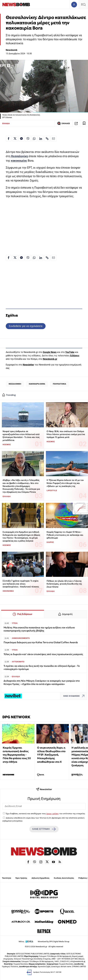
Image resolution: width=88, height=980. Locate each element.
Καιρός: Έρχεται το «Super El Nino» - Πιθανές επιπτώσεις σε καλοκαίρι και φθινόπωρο (65, 535)
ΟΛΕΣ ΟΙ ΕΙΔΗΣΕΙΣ (74, 696)
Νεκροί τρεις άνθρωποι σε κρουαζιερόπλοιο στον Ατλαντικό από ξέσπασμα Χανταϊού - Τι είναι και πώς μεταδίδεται (21, 436)
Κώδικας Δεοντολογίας (64, 878)
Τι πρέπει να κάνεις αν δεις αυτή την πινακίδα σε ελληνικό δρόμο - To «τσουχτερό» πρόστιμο (42, 668)
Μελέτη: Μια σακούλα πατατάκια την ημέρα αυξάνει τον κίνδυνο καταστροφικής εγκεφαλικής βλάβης (39, 629)
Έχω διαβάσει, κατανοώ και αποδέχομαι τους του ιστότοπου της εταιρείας (45, 814)
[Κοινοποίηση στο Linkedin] (41, 139)
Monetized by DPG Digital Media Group (54, 942)
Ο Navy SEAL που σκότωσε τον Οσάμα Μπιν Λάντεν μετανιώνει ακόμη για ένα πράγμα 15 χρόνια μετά (66, 434)
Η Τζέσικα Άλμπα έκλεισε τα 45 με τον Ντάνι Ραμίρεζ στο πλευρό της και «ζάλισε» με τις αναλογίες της (65, 483)
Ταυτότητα (7, 878)
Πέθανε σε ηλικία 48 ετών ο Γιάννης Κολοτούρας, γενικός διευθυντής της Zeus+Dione (64, 584)
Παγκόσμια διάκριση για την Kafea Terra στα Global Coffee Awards (41, 642)
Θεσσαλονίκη (19, 156)
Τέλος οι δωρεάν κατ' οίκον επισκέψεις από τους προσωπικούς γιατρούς (43, 654)
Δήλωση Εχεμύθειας (40, 878)
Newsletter (28, 365)
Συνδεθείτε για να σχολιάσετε (26, 326)
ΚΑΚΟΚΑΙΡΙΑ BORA (37, 384)
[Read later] (84, 123)
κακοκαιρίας (19, 161)
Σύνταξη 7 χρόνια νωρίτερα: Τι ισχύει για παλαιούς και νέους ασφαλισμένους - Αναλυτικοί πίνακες (21, 584)
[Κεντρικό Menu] (83, 4)
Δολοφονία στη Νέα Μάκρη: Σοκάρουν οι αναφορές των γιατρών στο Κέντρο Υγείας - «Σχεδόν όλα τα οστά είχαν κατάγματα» (42, 682)
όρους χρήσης (53, 814)
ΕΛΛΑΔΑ (6, 123)
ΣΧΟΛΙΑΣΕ (64, 123)
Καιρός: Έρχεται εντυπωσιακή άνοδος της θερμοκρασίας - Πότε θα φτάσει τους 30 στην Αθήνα (17, 755)
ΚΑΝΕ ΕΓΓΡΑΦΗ (44, 829)
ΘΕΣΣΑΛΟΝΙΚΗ (15, 384)
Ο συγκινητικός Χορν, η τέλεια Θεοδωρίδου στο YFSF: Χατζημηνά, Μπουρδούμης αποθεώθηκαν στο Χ (51, 755)
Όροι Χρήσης (21, 878)
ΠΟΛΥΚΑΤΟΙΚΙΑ (59, 384)
